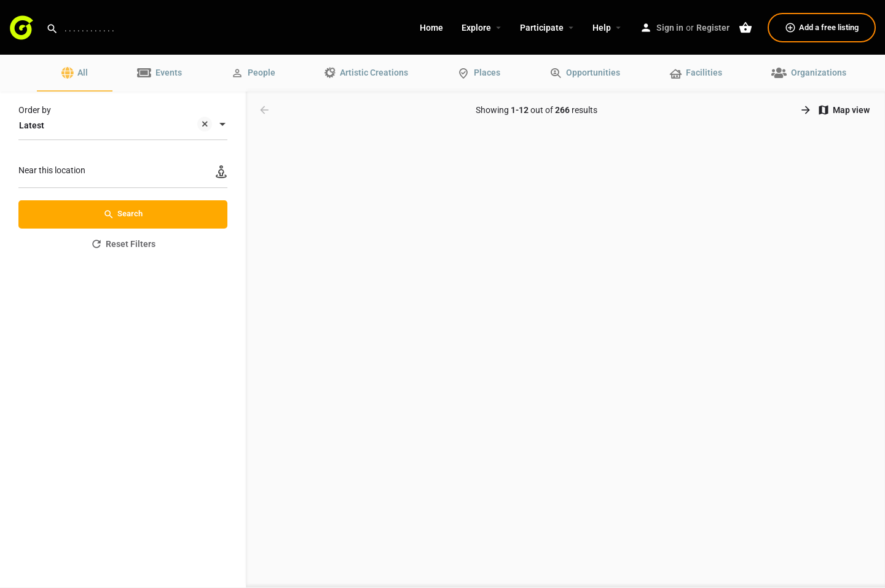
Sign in (670, 28)
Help (602, 28)
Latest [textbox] (116, 126)
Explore (476, 28)
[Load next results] (807, 110)
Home (431, 28)
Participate (542, 28)
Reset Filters (123, 244)
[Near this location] (123, 174)
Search (123, 214)
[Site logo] (23, 26)
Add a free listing (822, 28)
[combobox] (123, 125)
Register (713, 28)
